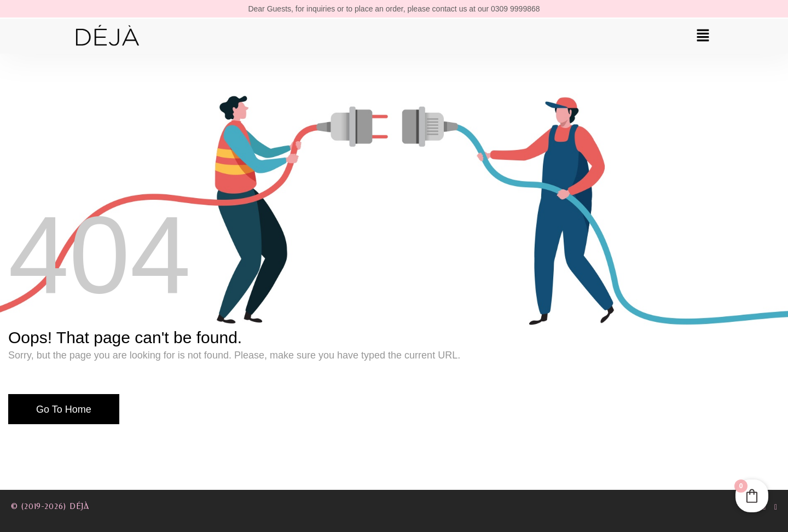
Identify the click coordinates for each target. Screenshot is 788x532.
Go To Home (64, 409)
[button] (703, 36)
